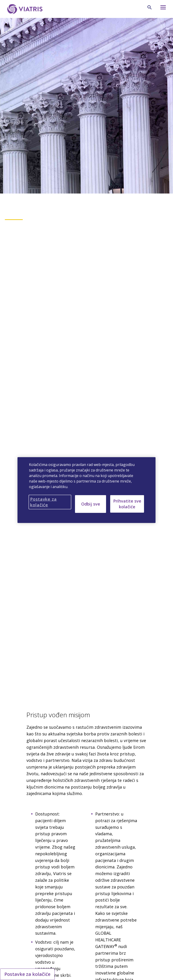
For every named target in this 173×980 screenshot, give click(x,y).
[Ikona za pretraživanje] (150, 7)
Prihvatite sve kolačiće (127, 504)
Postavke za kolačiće (27, 974)
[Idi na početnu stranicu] (25, 9)
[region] (86, 490)
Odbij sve (91, 504)
